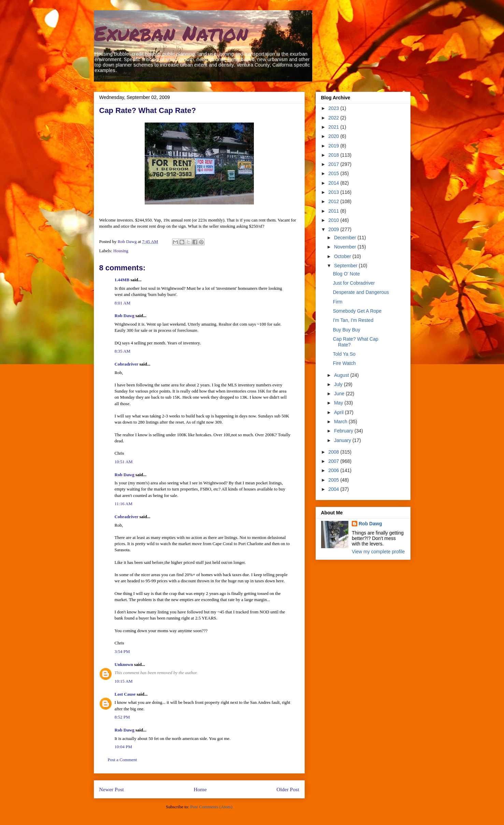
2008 (334, 452)
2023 (334, 108)
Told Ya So (344, 354)
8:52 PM (122, 717)
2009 (334, 229)
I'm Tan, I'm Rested (353, 320)
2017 (334, 164)
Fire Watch (344, 363)
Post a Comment (123, 760)
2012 (334, 201)
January (343, 440)
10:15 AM (124, 681)
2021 (334, 127)
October (343, 256)
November (346, 247)
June (340, 394)
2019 (334, 146)
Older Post (288, 789)
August (342, 375)
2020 (334, 136)
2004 (334, 489)
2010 (334, 220)
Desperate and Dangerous (361, 292)
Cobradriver (127, 364)
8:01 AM (123, 303)
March (341, 422)
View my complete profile (378, 552)
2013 (334, 192)
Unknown (124, 664)
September (346, 266)
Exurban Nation (171, 33)
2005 (334, 480)
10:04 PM (124, 747)
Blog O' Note (346, 274)
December (346, 238)
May (339, 403)
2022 (334, 118)
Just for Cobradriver (354, 283)
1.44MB (122, 280)
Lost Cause (125, 694)
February (344, 431)
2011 (334, 211)
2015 (334, 173)
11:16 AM (124, 504)
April (340, 412)
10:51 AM (124, 462)
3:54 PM (122, 651)
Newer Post (112, 789)
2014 (334, 183)
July (339, 384)
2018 (334, 155)
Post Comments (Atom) (211, 807)
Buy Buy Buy (346, 330)
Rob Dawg (125, 316)
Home (200, 789)
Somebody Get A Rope (357, 311)
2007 (334, 461)
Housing (121, 251)
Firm (337, 302)
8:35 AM (123, 351)
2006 (334, 470)
